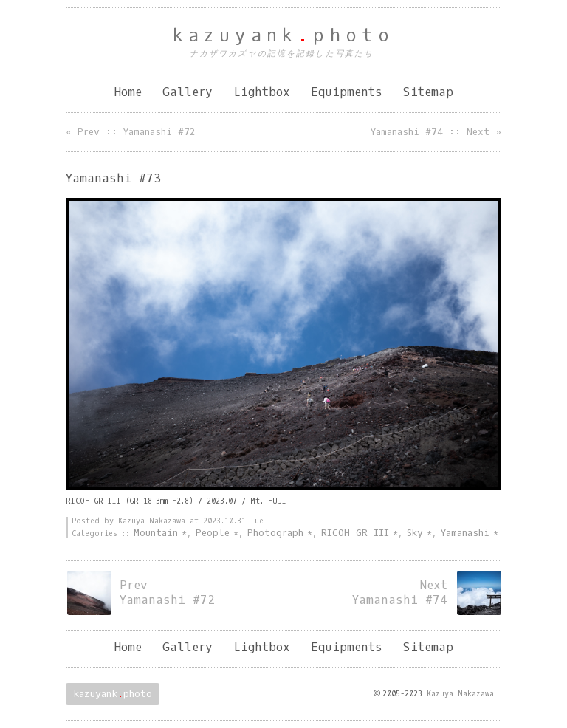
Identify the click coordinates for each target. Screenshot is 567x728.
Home (128, 92)
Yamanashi (465, 533)
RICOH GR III (355, 533)
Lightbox (262, 92)
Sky (415, 533)
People (213, 533)
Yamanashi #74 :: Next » (436, 132)
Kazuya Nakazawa (460, 694)
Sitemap (428, 92)
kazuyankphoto (284, 35)
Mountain (156, 533)
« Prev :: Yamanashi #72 (131, 132)
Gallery (188, 92)
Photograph (275, 533)
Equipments (347, 92)
